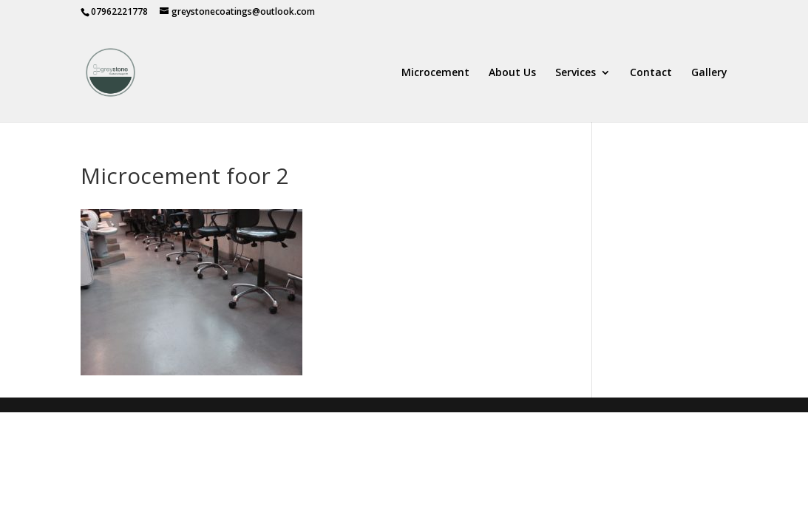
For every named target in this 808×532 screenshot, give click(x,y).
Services (576, 73)
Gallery (709, 73)
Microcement (435, 73)
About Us (512, 73)
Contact (651, 73)
